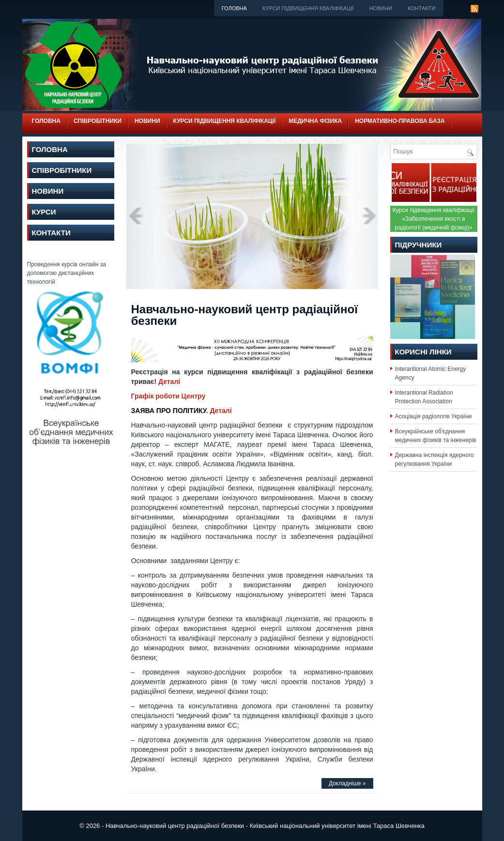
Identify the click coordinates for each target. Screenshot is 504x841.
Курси (44, 212)
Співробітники (98, 121)
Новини (381, 8)
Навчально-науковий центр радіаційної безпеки (244, 315)
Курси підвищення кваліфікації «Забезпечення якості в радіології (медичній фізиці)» (434, 219)
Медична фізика (315, 121)
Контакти (422, 8)
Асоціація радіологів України (434, 416)
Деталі (168, 382)
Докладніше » (347, 783)
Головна (234, 8)
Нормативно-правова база (400, 121)
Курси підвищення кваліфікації (308, 8)
